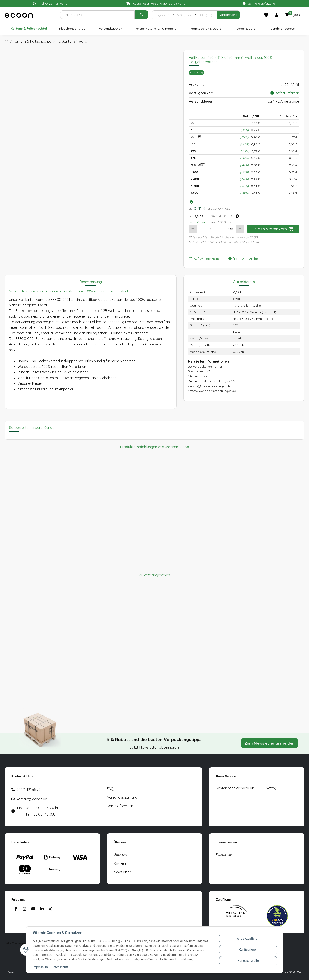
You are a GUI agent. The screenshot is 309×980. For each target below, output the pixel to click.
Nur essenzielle (248, 961)
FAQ (110, 789)
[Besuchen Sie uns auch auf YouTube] (33, 909)
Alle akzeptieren (248, 939)
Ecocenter (224, 855)
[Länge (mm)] (162, 15)
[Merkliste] (266, 15)
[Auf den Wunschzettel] (206, 259)
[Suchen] (97, 15)
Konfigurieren (248, 950)
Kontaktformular (120, 806)
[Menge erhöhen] (240, 229)
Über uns (121, 855)
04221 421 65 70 (29, 790)
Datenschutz (60, 967)
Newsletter (122, 872)
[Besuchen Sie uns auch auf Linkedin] (42, 909)
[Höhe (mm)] (206, 15)
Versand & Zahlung (122, 797)
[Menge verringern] (193, 229)
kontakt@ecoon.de (32, 799)
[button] (277, 15)
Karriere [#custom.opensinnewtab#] (120, 863)
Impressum (40, 967)
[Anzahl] (211, 229)
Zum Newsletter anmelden (270, 743)
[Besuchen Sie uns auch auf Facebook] (16, 909)
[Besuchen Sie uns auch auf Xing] (51, 909)
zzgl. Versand (199, 222)
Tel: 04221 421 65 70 (54, 3)
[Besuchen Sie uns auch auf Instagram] (24, 909)
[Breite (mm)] (184, 15)
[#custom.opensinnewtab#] (236, 916)
